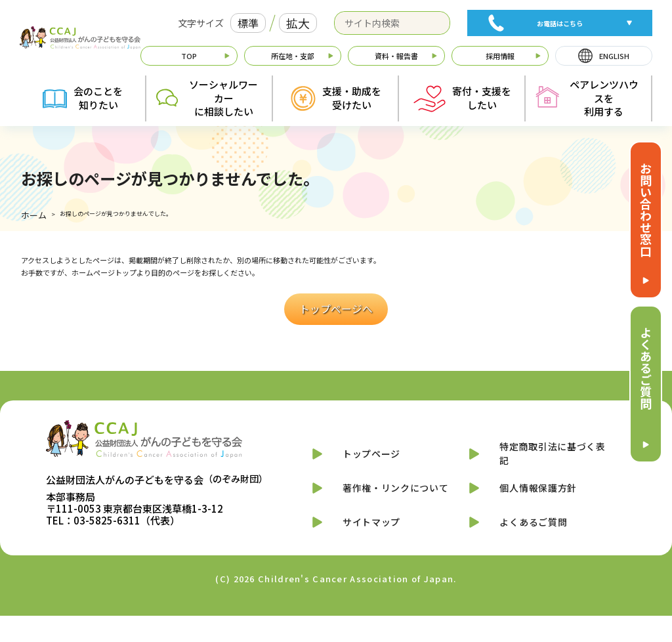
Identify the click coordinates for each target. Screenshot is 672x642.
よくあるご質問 (646, 368)
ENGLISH (614, 56)
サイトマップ (365, 543)
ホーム (30, 216)
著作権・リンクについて (393, 498)
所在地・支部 (293, 56)
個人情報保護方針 (533, 498)
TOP (189, 56)
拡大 (298, 23)
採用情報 (500, 56)
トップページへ (336, 307)
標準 (248, 23)
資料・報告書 (396, 56)
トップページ (365, 454)
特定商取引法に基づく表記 (551, 454)
